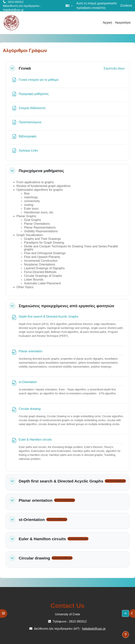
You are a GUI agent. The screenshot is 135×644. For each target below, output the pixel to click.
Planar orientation (36, 500)
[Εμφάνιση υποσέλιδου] (126, 635)
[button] (69, 6)
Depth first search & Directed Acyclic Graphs (61, 481)
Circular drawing (34, 558)
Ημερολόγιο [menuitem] (123, 23)
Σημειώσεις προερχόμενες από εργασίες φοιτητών (66, 306)
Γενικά (25, 68)
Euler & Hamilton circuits (42, 539)
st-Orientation (32, 520)
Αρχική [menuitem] (107, 23)
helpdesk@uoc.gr (13, 10)
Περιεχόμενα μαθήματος (41, 171)
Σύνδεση (126, 6)
